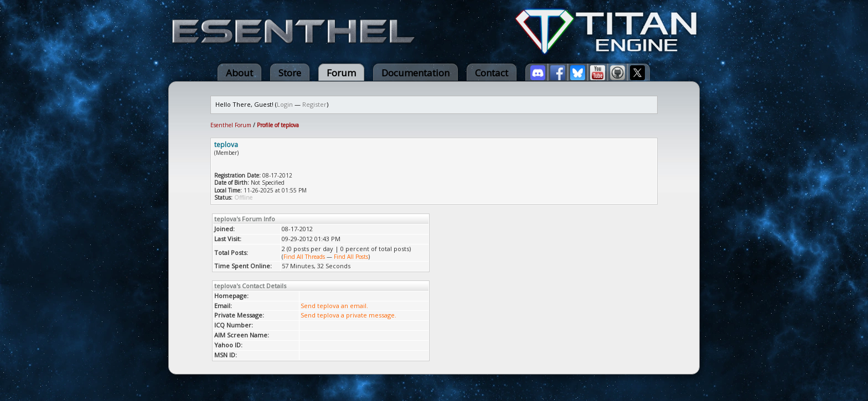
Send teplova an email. (334, 306)
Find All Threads (304, 257)
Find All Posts (351, 257)
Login (285, 104)
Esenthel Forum (231, 125)
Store (290, 73)
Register (314, 104)
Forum (341, 73)
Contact (492, 73)
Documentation (415, 73)
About (239, 73)
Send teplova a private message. (348, 315)
